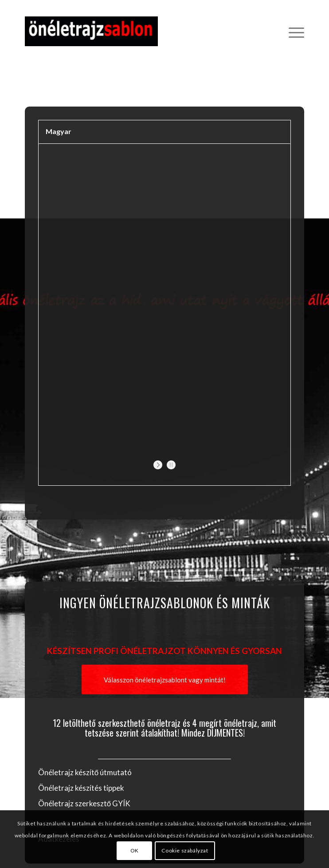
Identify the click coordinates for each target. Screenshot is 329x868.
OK (135, 850)
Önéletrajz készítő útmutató (85, 772)
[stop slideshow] (170, 465)
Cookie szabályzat (185, 850)
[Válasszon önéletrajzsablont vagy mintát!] (165, 680)
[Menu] (292, 31)
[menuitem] (292, 31)
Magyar (59, 131)
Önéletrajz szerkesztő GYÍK (84, 803)
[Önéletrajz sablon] (137, 31)
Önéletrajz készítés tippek (81, 788)
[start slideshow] (159, 465)
